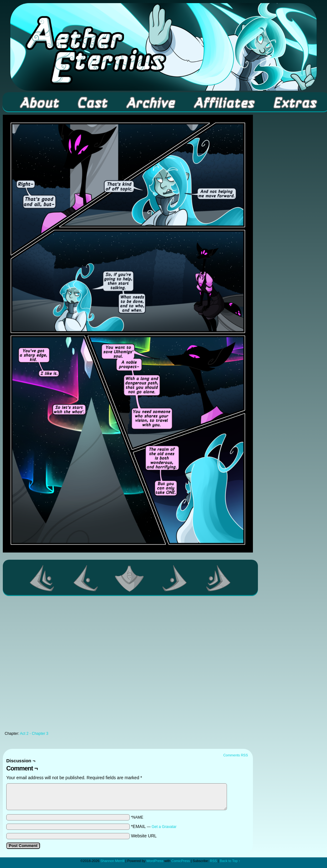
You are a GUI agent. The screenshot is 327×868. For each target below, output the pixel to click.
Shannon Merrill (112, 861)
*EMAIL (154, 826)
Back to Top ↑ (230, 861)
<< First (42, 578)
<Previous (86, 578)
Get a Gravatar (164, 827)
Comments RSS (236, 755)
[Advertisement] (61, 665)
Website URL (144, 836)
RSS (213, 861)
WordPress (155, 861)
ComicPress (181, 861)
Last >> (219, 578)
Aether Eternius (163, 47)
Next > (175, 578)
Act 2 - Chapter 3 (34, 734)
